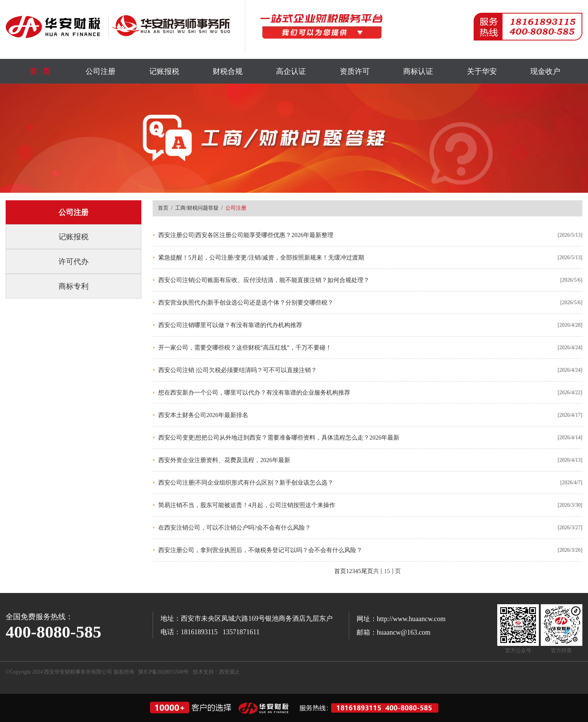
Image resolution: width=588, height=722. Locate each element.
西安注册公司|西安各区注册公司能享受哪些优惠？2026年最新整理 (246, 235)
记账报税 (164, 71)
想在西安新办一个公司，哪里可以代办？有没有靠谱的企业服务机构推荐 (254, 393)
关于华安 (482, 71)
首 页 (40, 71)
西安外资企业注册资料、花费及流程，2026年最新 (224, 460)
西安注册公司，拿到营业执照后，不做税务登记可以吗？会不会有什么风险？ (260, 550)
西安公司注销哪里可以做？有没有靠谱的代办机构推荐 (230, 325)
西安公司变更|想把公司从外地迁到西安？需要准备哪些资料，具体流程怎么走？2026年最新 (279, 438)
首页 (163, 208)
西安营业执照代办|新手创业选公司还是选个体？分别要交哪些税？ (246, 302)
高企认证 (291, 71)
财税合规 (228, 71)
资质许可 (355, 71)
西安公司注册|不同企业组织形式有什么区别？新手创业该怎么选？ (246, 483)
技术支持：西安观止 (216, 672)
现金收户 (545, 71)
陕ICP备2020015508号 (163, 672)
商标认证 (418, 71)
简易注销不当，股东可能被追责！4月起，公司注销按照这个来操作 (247, 505)
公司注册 (100, 71)
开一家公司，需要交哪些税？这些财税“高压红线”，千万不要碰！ (245, 347)
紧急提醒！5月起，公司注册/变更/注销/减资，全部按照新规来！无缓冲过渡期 (261, 257)
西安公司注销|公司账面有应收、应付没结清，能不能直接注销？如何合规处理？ (264, 280)
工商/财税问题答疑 (197, 208)
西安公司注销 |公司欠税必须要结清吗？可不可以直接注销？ (238, 370)
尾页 (367, 571)
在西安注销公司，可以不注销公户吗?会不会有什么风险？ (235, 528)
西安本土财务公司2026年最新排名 (203, 415)
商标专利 (73, 286)
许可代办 (73, 261)
